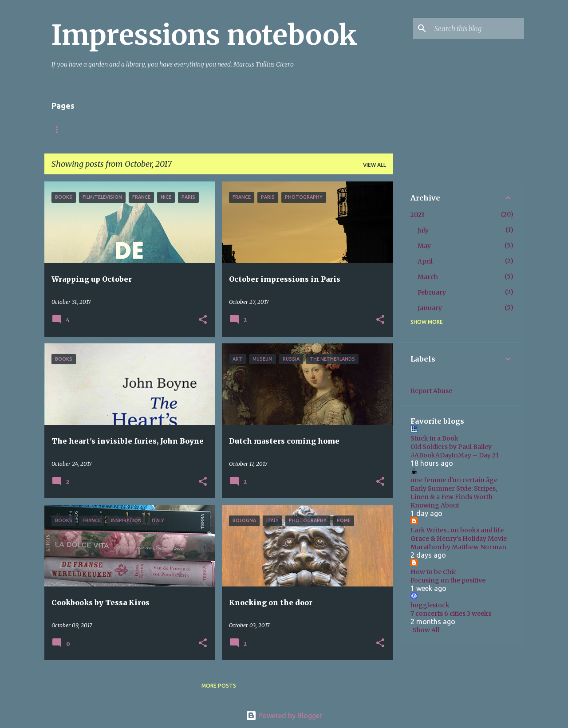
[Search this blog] (477, 28)
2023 (418, 215)
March (428, 277)
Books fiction (206, 129)
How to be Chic (434, 572)
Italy (157, 129)
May (424, 246)
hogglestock (430, 605)
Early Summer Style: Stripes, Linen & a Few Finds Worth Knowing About (454, 497)
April (425, 261)
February (432, 292)
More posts (219, 686)
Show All (426, 630)
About (120, 129)
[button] (203, 320)
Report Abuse (431, 391)
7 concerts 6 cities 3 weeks (451, 614)
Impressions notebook (204, 35)
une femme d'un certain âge (454, 480)
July (423, 230)
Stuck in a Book (434, 438)
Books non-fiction (276, 129)
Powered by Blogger (284, 716)
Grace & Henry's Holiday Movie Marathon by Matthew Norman (459, 543)
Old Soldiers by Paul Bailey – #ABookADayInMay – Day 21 (455, 451)
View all (375, 165)
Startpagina (71, 129)
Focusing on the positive (448, 580)
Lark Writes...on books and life (457, 530)
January (430, 308)
